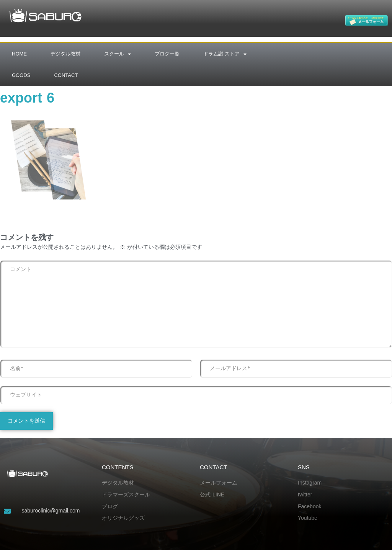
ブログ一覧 (167, 54)
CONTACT (66, 75)
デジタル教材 (65, 54)
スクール (118, 54)
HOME (19, 54)
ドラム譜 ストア (225, 54)
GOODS (21, 75)
